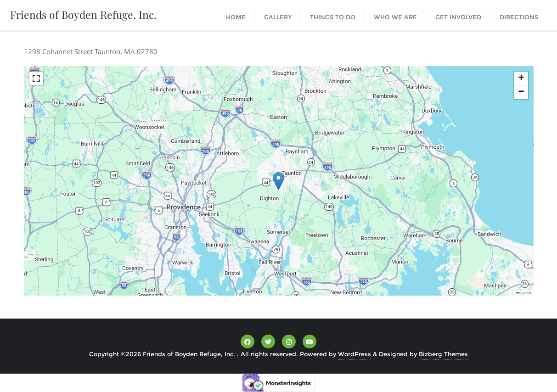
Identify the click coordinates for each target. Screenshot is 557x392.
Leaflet (523, 293)
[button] (278, 181)
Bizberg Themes (443, 354)
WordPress (354, 354)
